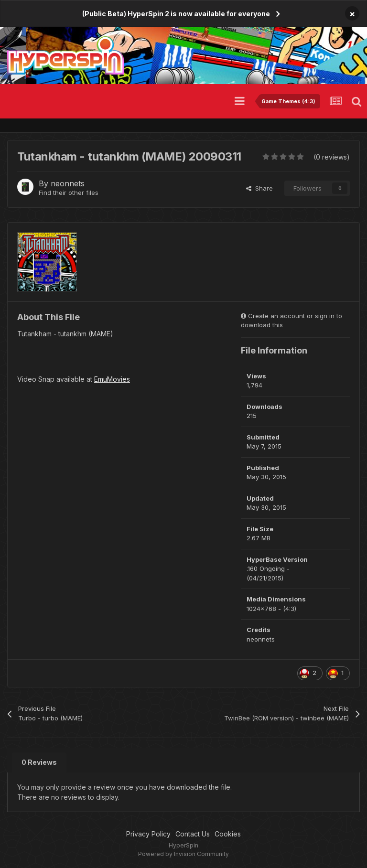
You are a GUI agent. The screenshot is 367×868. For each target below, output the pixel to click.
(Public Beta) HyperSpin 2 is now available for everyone (176, 14)
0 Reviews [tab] (39, 762)
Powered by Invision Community (183, 854)
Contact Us (193, 834)
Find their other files (69, 193)
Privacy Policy (148, 834)
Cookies (228, 834)
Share (259, 188)
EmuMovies (112, 379)
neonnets (68, 183)
